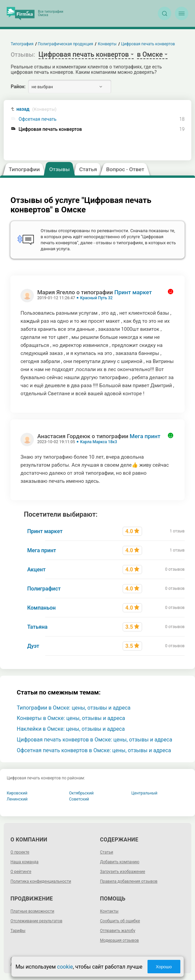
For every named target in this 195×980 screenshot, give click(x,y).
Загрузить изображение (123, 872)
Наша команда (24, 862)
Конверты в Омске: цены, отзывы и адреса (71, 718)
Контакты (109, 911)
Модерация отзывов (120, 940)
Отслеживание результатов (36, 921)
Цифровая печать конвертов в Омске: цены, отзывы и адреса (94, 740)
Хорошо (164, 967)
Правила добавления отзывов (129, 881)
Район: (18, 87)
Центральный (144, 793)
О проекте (20, 852)
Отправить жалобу (118, 931)
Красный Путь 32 (96, 298)
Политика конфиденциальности (41, 881)
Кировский (17, 793)
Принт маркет (133, 292)
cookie (65, 967)
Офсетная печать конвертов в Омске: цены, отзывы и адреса (94, 750)
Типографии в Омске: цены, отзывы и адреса (74, 708)
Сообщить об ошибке (120, 921)
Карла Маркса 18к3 (99, 442)
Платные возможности (32, 911)
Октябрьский (81, 793)
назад (37, 109)
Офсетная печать (38, 119)
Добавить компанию (120, 862)
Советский (79, 799)
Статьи (107, 852)
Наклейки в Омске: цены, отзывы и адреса (71, 729)
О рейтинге (21, 872)
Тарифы (18, 931)
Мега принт (145, 436)
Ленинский (17, 799)
